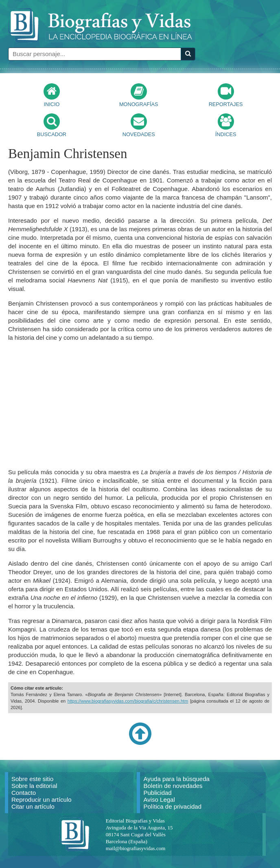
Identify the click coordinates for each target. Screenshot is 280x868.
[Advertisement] (140, 405)
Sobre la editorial (34, 786)
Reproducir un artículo (42, 800)
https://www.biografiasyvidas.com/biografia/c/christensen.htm (128, 701)
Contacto (24, 793)
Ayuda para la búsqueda (176, 779)
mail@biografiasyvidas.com (136, 848)
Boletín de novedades (173, 786)
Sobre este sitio (32, 779)
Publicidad (157, 793)
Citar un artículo (33, 806)
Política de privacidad (172, 806)
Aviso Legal (159, 800)
